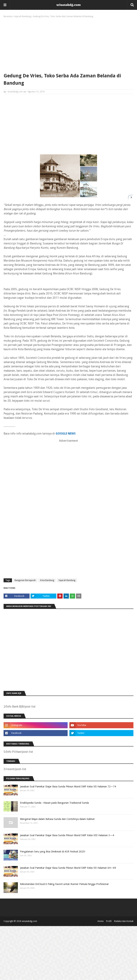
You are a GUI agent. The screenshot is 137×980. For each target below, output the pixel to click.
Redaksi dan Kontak (124, 921)
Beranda (8, 16)
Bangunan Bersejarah (25, 580)
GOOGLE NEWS (66, 434)
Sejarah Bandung (22, 16)
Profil (109, 921)
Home (101, 921)
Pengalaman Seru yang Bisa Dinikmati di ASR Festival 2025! (53, 852)
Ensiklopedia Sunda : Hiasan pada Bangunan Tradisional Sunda (54, 803)
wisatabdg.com (15, 92)
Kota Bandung (47, 580)
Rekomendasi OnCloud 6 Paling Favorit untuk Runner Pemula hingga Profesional (64, 884)
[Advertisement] (68, 44)
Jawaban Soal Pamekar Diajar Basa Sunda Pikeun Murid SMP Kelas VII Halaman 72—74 (68, 787)
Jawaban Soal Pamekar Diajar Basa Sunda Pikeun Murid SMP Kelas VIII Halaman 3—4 (67, 835)
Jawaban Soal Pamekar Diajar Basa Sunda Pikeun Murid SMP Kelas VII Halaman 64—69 (68, 868)
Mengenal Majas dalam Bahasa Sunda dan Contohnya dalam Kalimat (57, 819)
